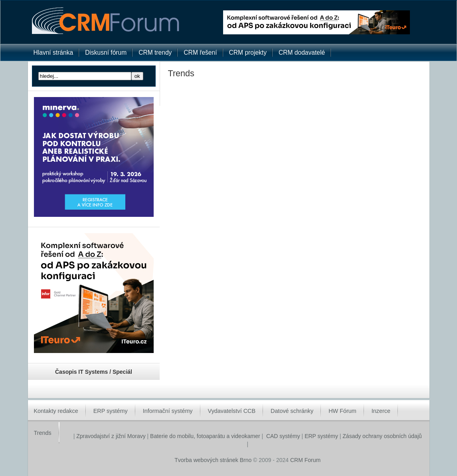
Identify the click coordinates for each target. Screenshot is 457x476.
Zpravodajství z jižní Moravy (110, 436)
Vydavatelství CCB (232, 411)
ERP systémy (111, 411)
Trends (43, 433)
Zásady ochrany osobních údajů (382, 436)
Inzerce (381, 411)
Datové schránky (292, 411)
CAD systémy (283, 436)
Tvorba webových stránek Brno (213, 460)
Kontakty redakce (56, 411)
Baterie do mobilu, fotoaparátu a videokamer (205, 436)
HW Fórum (342, 411)
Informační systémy (168, 411)
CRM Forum (305, 460)
